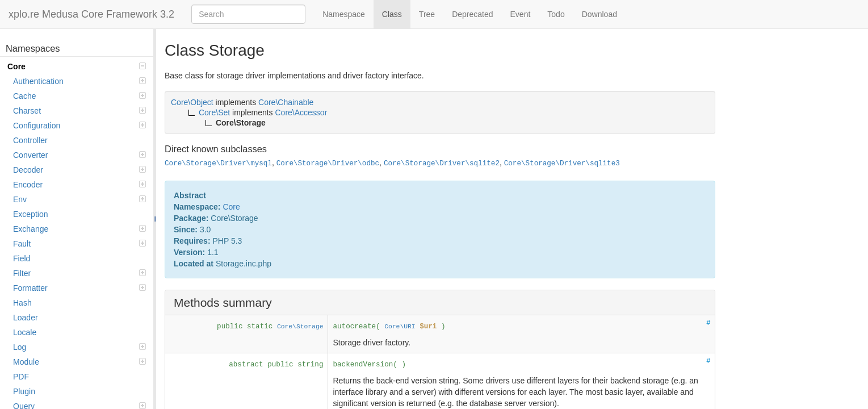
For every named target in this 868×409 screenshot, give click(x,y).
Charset (79, 111)
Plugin (24, 391)
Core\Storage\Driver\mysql (218, 164)
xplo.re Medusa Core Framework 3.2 (91, 14)
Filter (79, 273)
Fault (79, 244)
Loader (26, 318)
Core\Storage (300, 327)
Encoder (79, 185)
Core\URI (400, 327)
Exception (30, 214)
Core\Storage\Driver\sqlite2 (442, 164)
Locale (25, 332)
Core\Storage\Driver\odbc (328, 164)
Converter (79, 155)
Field (22, 258)
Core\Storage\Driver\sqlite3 (562, 164)
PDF (21, 377)
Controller (30, 140)
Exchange (79, 229)
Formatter (79, 288)
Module (79, 362)
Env (79, 199)
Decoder (79, 170)
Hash (22, 303)
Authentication (79, 81)
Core (77, 66)
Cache (79, 96)
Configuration (79, 126)
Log (79, 347)
